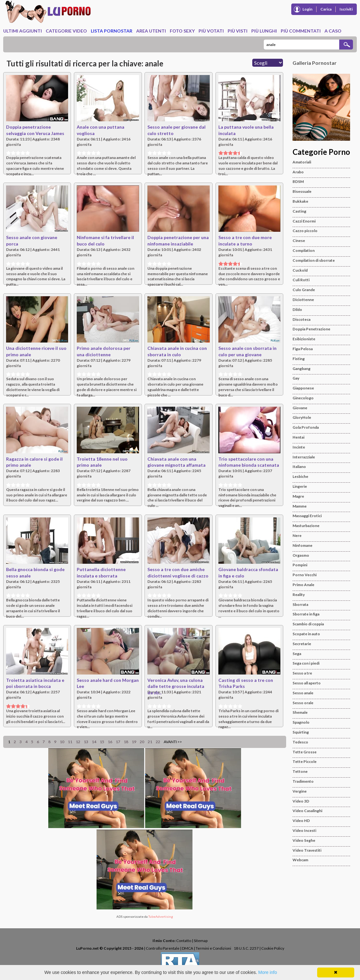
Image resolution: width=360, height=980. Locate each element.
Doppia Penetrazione (311, 329)
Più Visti (238, 31)
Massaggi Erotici (307, 516)
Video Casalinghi (307, 811)
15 (102, 742)
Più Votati (211, 31)
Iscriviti (346, 9)
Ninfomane (302, 545)
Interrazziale (304, 457)
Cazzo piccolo (305, 231)
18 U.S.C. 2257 (246, 948)
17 (118, 742)
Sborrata (300, 604)
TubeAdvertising (161, 916)
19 (134, 742)
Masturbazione (306, 526)
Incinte (299, 447)
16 (110, 742)
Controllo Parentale (163, 948)
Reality (299, 595)
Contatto (184, 941)
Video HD (301, 821)
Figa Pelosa (303, 349)
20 (142, 742)
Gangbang (301, 369)
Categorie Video (66, 31)
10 (62, 742)
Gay (296, 378)
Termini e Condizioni (213, 948)
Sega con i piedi (306, 663)
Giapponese (303, 388)
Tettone (300, 771)
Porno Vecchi (305, 575)
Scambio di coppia (308, 624)
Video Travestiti (307, 850)
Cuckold (300, 270)
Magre (298, 496)
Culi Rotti (301, 280)
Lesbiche (300, 476)
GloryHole (302, 417)
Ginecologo (303, 398)
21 (150, 742)
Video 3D (301, 801)
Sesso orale (303, 703)
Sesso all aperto (307, 683)
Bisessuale (302, 191)
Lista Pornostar (112, 31)
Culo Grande (304, 290)
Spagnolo (301, 722)
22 (158, 742)
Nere (297, 535)
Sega (297, 654)
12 (78, 742)
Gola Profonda (306, 427)
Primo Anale (303, 585)
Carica (326, 9)
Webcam (300, 860)
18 (126, 742)
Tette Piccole (305, 761)
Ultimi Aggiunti (23, 31)
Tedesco (300, 742)
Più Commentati (301, 31)
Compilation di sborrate (314, 260)
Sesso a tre (302, 673)
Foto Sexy (182, 31)
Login (307, 9)
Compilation (304, 250)
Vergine (300, 791)
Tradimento (303, 781)
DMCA (188, 948)
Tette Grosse (305, 752)
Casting (299, 211)
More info (268, 972)
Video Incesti (304, 830)
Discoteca (301, 319)
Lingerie (300, 486)
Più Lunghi (264, 31)
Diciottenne (303, 300)
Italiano (299, 467)
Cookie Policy (273, 948)
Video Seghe (304, 840)
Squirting (301, 732)
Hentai (298, 437)
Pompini (300, 565)
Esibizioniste (304, 339)
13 (86, 742)
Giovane (300, 408)
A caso (333, 31)
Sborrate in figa (306, 614)
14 (94, 742)
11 (70, 742)
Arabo (298, 172)
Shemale (300, 712)
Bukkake (300, 201)
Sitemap (201, 941)
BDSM (298, 181)
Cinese (299, 241)
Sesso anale (303, 693)
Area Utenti (151, 31)
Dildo (297, 309)
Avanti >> (173, 742)
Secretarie (302, 644)
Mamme (300, 506)
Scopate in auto (306, 634)
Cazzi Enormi (304, 221)
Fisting (299, 359)
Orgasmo (301, 555)
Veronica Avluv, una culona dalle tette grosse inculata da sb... (176, 686)
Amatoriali (302, 162)
